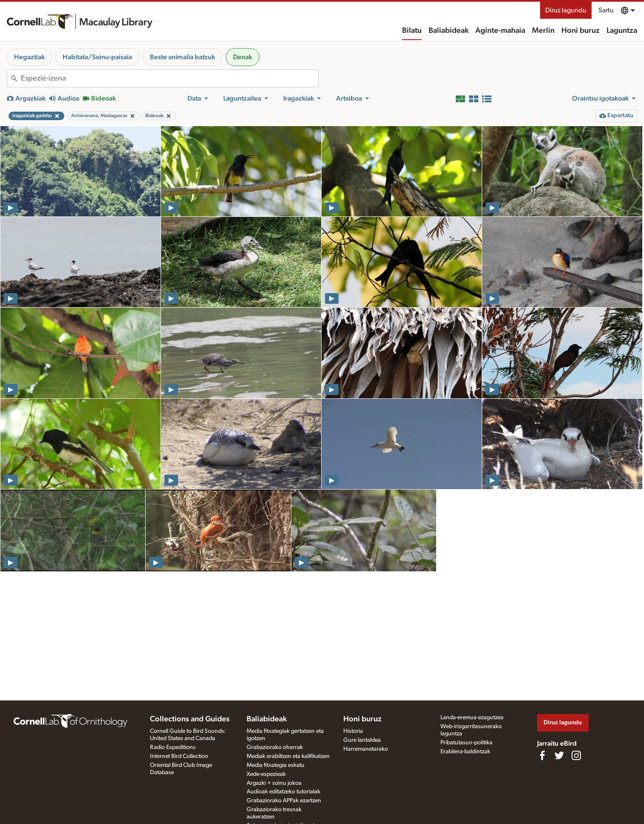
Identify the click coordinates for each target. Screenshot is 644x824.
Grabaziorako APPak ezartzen (284, 801)
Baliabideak (448, 31)
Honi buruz (581, 31)
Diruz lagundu (566, 10)
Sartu (606, 10)
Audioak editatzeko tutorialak (283, 792)
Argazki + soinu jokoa (274, 783)
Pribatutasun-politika (466, 743)
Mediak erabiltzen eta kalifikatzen (288, 756)
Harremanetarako (366, 749)
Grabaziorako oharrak (275, 747)
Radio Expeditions (173, 747)
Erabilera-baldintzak (465, 752)
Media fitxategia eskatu (276, 765)
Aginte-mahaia (500, 31)
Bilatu (412, 31)
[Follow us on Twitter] (559, 755)
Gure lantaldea (362, 740)
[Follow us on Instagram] (576, 755)
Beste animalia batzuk (183, 57)
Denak (243, 57)
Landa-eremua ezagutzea (472, 717)
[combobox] (170, 78)
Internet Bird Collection (179, 756)
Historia (353, 731)
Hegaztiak (29, 57)
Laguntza (622, 31)
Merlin (543, 31)
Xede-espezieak (266, 774)
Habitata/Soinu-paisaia (97, 57)
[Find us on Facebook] (542, 755)
